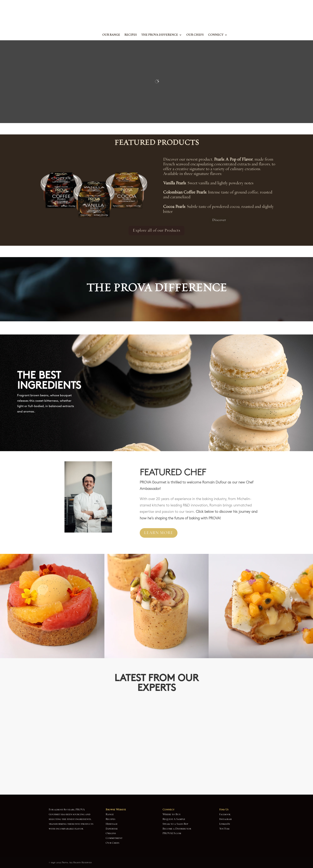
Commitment (114, 838)
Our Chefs (195, 35)
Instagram (225, 819)
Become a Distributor (177, 829)
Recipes (131, 35)
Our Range (111, 35)
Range (110, 814)
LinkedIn (225, 824)
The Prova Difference (159, 35)
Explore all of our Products (156, 230)
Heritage (112, 824)
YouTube (224, 829)
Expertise (112, 829)
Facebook (225, 814)
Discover (219, 220)
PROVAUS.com (172, 833)
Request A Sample (174, 819)
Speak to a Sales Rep (175, 824)
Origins (111, 833)
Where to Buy (172, 814)
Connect (216, 35)
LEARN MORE (159, 533)
